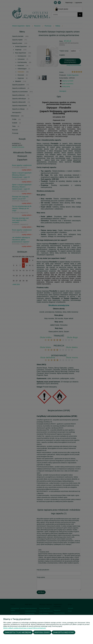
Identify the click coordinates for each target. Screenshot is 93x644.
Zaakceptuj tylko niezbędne (18, 632)
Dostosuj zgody (42, 632)
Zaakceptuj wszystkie (64, 632)
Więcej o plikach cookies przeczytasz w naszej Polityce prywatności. (25, 628)
